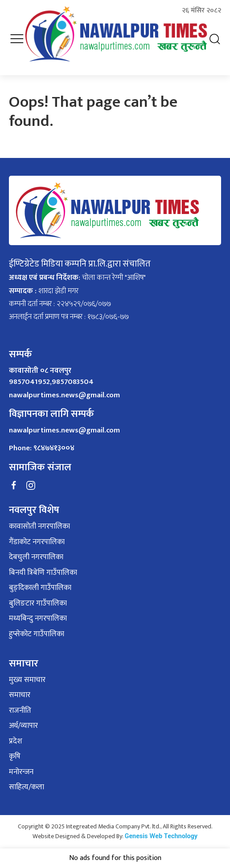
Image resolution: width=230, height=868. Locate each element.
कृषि (15, 757)
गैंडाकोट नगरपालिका (37, 542)
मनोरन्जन (21, 772)
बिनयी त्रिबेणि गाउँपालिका (43, 573)
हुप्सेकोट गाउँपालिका (37, 634)
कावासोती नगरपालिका (39, 527)
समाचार (20, 695)
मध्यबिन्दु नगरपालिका (38, 619)
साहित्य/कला (27, 787)
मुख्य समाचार (27, 680)
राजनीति (20, 711)
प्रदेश (16, 742)
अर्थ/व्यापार (23, 726)
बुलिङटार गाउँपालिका (38, 604)
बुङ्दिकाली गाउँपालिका (40, 588)
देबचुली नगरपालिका (36, 557)
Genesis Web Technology (161, 836)
